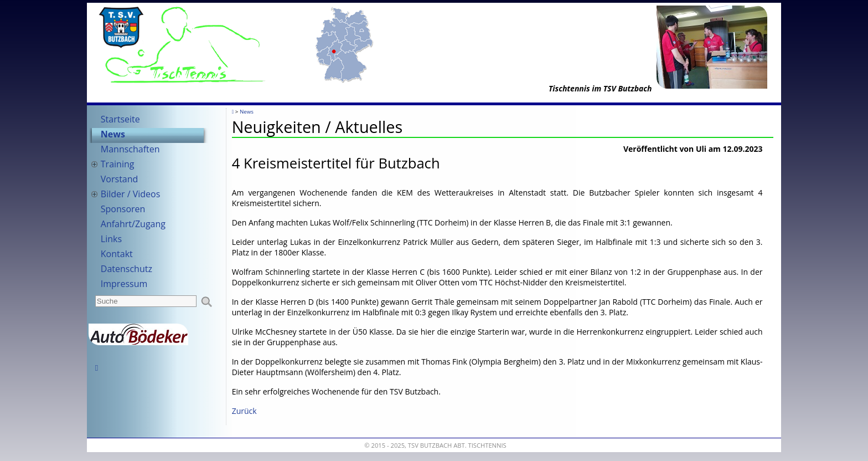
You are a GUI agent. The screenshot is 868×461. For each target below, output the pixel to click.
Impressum (124, 284)
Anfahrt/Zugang (133, 224)
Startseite (120, 119)
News (113, 134)
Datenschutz (126, 269)
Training (118, 164)
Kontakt (117, 254)
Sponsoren (123, 209)
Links (111, 239)
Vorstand (120, 179)
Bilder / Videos (131, 194)
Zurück (244, 411)
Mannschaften (130, 149)
